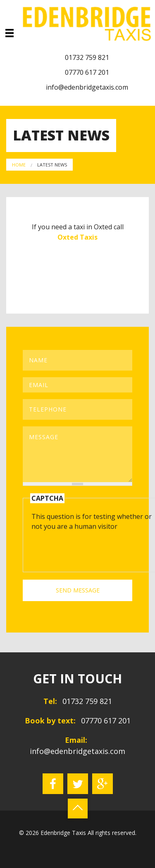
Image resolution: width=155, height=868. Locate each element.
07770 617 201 (87, 72)
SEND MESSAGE (78, 590)
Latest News (52, 165)
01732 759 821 (87, 57)
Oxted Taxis (77, 237)
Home (19, 165)
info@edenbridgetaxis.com (87, 87)
